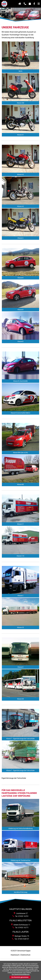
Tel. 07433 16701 (21, 916)
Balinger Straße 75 (21, 936)
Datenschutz (26, 955)
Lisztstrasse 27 (21, 913)
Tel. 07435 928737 (20, 939)
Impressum (15, 955)
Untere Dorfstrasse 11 (21, 925)
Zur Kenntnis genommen (20, 977)
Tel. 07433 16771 (21, 928)
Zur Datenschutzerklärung (21, 974)
